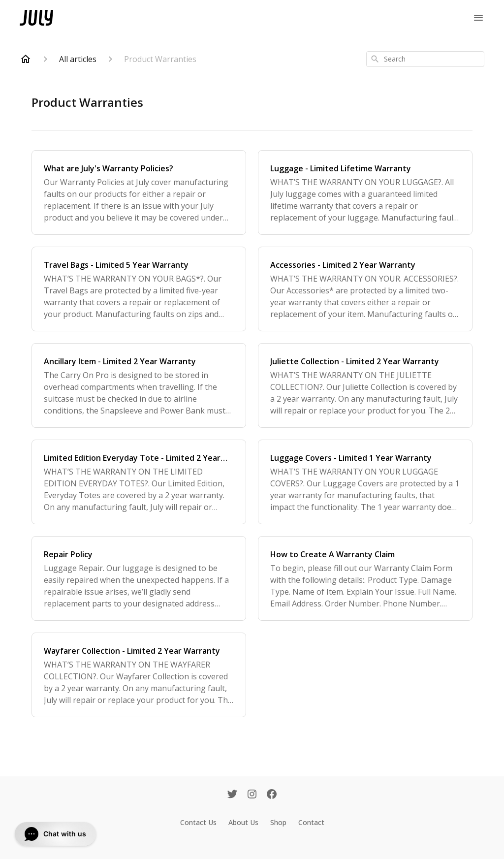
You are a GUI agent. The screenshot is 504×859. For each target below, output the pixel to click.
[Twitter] (232, 795)
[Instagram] (252, 795)
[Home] (26, 59)
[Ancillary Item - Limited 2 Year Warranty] (139, 385)
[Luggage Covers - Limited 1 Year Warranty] (365, 482)
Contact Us (198, 822)
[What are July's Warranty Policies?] (139, 192)
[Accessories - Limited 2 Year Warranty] (365, 289)
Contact (311, 822)
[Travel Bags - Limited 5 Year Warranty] (139, 289)
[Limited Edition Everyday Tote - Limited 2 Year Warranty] (139, 482)
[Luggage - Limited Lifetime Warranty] (365, 192)
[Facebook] (272, 795)
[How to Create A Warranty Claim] (365, 578)
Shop (278, 822)
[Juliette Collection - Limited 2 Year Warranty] (365, 385)
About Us (243, 822)
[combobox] (425, 59)
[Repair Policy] (139, 578)
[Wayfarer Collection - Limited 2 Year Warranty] (139, 675)
